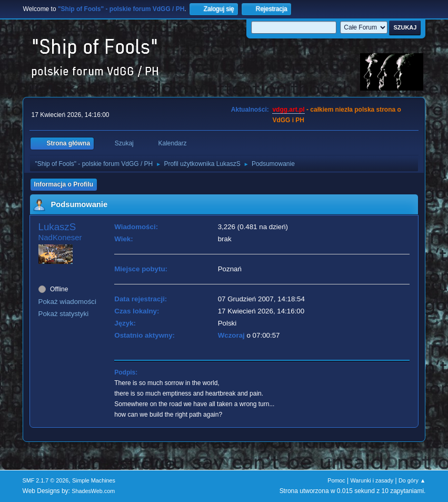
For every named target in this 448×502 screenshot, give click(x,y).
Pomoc (336, 480)
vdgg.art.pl (288, 110)
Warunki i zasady (372, 480)
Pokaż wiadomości (67, 302)
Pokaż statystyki (64, 314)
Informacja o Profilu (64, 184)
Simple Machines (94, 480)
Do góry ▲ (412, 480)
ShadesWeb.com (93, 491)
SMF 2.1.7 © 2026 (46, 480)
